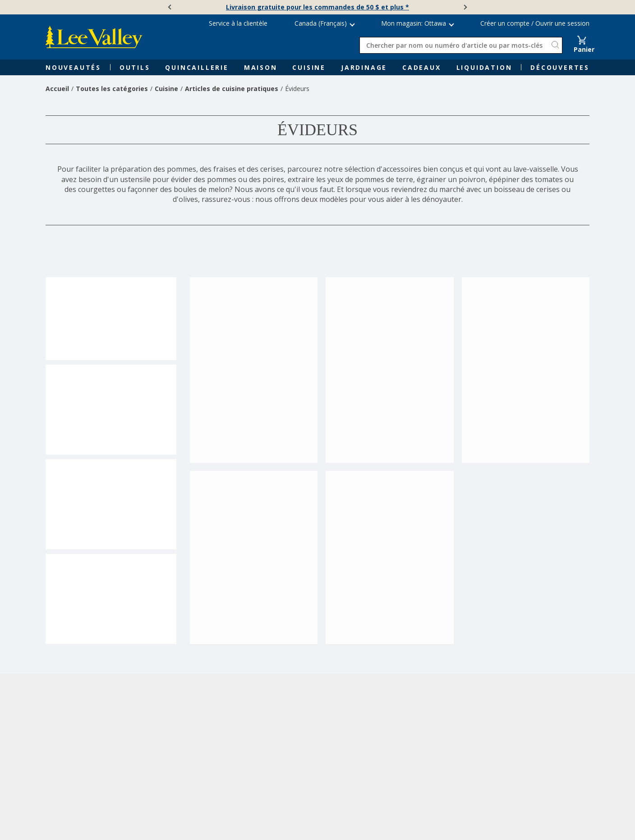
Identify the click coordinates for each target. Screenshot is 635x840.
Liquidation (484, 67)
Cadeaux (422, 67)
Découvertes (560, 67)
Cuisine (309, 67)
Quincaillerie (197, 67)
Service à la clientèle (238, 23)
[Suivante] (465, 7)
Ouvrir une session (562, 23)
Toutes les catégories (112, 89)
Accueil (57, 89)
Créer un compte (505, 23)
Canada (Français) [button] (321, 23)
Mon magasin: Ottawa (414, 23)
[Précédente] (170, 7)
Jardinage (364, 67)
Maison (261, 67)
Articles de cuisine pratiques (232, 89)
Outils (135, 67)
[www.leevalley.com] (94, 37)
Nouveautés (73, 67)
